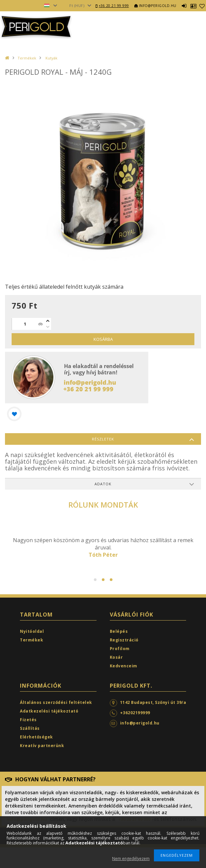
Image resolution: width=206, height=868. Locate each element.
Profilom (120, 649)
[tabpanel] (103, 547)
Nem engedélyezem (131, 859)
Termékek (27, 58)
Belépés (184, 6)
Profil (194, 6)
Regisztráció (124, 640)
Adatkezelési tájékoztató (49, 711)
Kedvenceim (124, 666)
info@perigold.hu (155, 6)
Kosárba (103, 339)
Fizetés (28, 720)
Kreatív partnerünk (42, 746)
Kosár (116, 657)
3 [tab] (111, 580)
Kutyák (51, 58)
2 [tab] (103, 580)
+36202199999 (135, 713)
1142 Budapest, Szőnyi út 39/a (153, 702)
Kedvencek (202, 6)
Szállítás (30, 728)
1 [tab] (95, 580)
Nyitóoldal (32, 631)
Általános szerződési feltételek (56, 702)
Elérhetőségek (36, 737)
